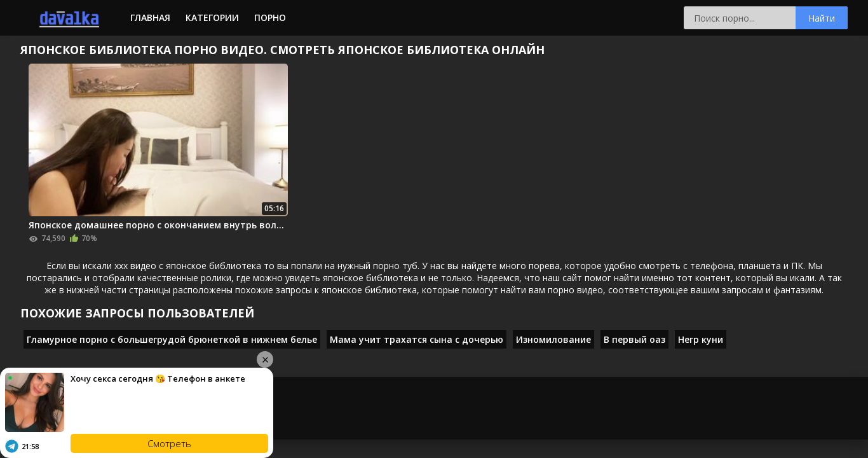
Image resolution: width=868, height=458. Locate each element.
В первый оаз (634, 339)
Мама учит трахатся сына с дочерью (417, 339)
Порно (270, 17)
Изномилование (553, 339)
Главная (150, 17)
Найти (822, 18)
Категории (212, 17)
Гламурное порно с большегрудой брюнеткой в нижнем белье (172, 339)
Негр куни (701, 339)
